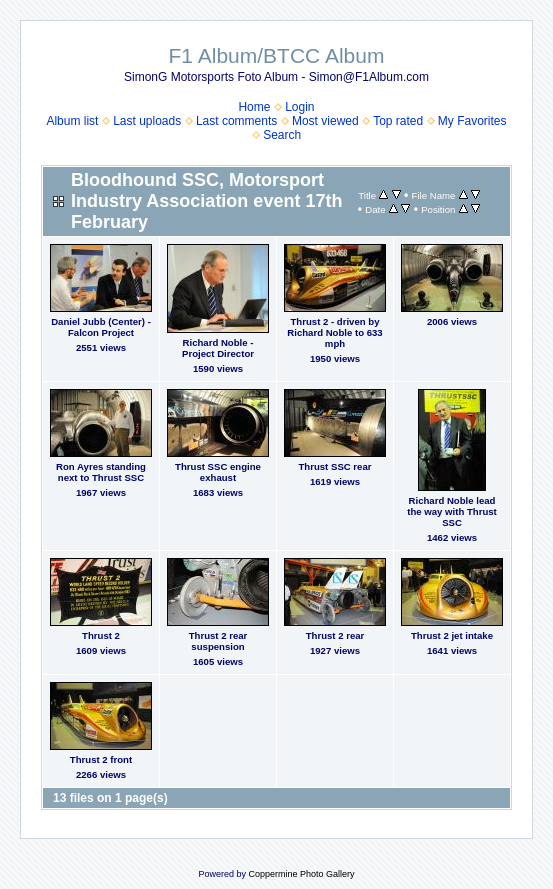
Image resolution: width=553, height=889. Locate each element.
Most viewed (325, 121)
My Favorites (472, 121)
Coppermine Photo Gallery (301, 874)
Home (254, 107)
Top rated (398, 121)
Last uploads (147, 121)
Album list (72, 121)
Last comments (236, 121)
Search (282, 135)
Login (299, 107)
